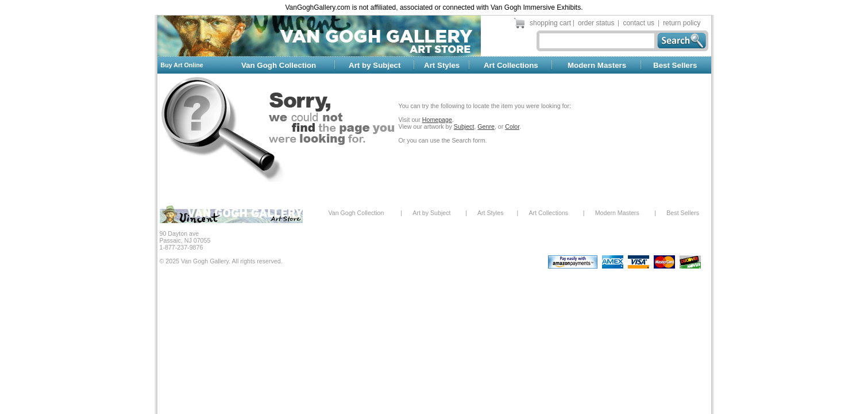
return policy (682, 23)
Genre (486, 126)
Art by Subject (375, 65)
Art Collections (511, 65)
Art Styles (442, 65)
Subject (464, 126)
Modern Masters (597, 65)
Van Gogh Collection (279, 65)
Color (512, 126)
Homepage (437, 120)
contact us (639, 23)
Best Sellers (675, 65)
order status (596, 23)
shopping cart (550, 23)
